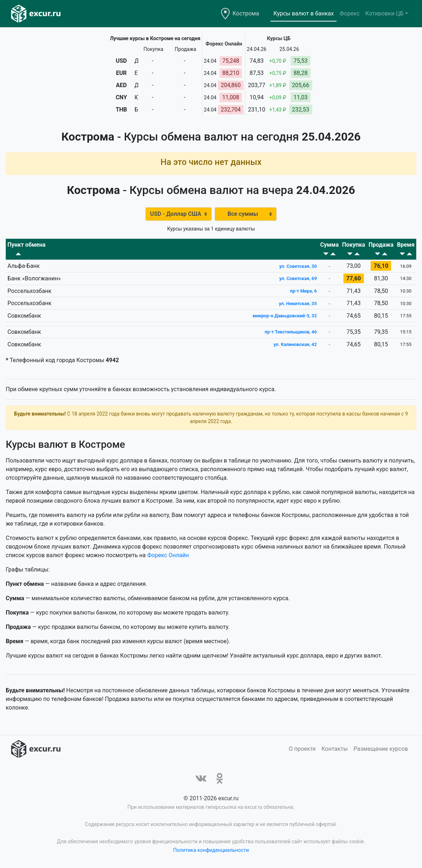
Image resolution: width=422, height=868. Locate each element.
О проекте (302, 748)
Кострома (246, 13)
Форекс (350, 13)
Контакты (335, 748)
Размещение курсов (381, 748)
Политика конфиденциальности (211, 849)
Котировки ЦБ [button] (385, 13)
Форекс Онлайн (168, 554)
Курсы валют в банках (304, 13)
